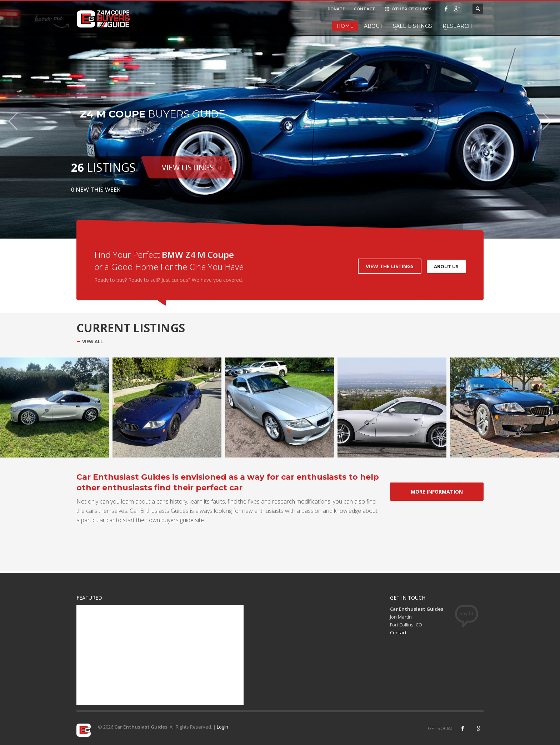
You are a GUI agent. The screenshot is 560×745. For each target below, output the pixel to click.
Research (457, 26)
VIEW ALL (92, 342)
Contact (398, 632)
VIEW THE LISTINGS (390, 266)
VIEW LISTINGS (188, 167)
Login (222, 727)
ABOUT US (446, 266)
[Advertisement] (160, 655)
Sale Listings (412, 26)
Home (345, 26)
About (373, 26)
